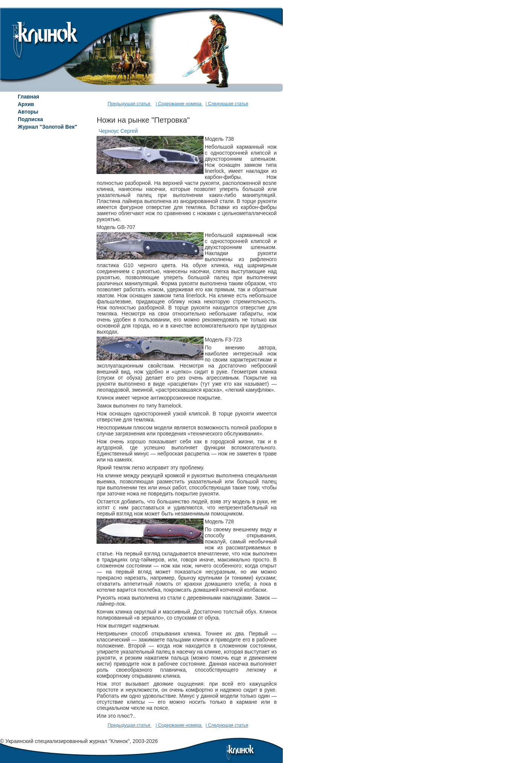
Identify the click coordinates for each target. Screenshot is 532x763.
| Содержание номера (179, 104)
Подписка (30, 119)
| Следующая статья (227, 104)
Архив (26, 104)
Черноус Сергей (118, 131)
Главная (28, 97)
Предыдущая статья (130, 104)
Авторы (28, 112)
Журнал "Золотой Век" (48, 127)
